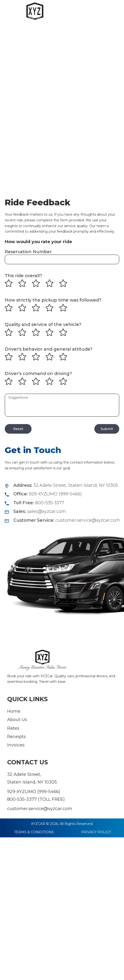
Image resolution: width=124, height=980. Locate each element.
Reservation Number (28, 252)
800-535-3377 (22, 799)
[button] (113, 14)
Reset (18, 429)
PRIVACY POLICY (96, 832)
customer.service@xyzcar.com (40, 809)
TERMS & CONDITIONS (34, 832)
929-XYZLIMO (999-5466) (34, 792)
